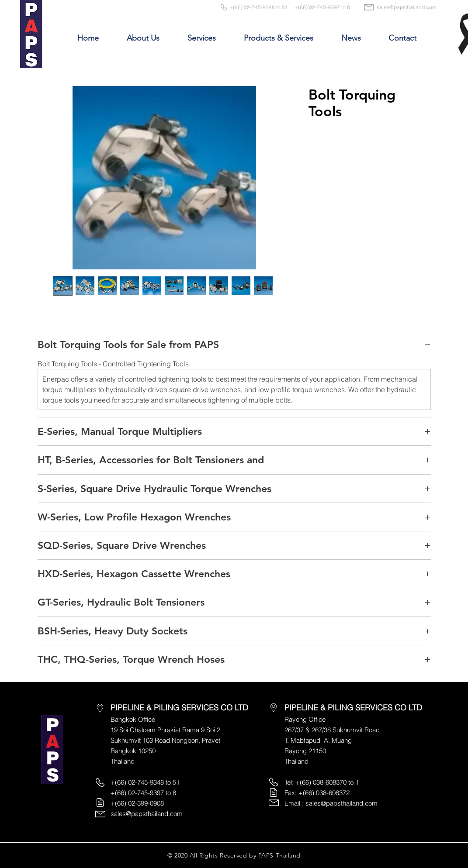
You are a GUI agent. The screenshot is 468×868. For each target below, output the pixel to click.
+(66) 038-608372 (324, 793)
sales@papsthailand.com (407, 7)
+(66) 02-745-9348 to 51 (259, 7)
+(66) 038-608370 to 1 (327, 782)
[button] (143, 38)
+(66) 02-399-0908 (137, 803)
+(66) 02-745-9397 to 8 (322, 7)
